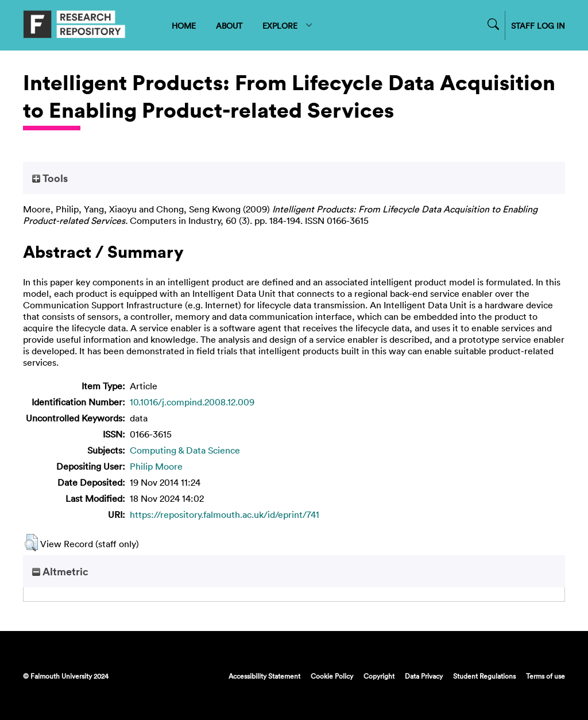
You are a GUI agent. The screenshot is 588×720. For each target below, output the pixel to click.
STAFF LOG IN (538, 26)
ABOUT (229, 26)
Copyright (379, 676)
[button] (31, 543)
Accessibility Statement (264, 676)
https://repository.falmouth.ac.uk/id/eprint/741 (225, 514)
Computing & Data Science (185, 450)
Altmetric (60, 571)
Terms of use (546, 676)
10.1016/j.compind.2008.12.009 (192, 402)
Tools (50, 178)
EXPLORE (288, 26)
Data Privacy (424, 676)
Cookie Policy (332, 676)
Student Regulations (484, 676)
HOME (184, 26)
